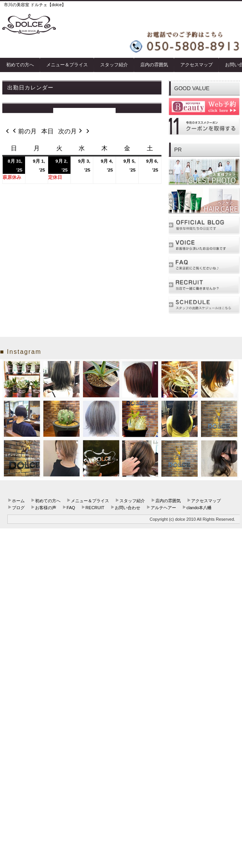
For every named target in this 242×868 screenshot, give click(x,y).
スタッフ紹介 (114, 65)
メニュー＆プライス (67, 65)
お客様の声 (46, 508)
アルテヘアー (163, 508)
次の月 (71, 131)
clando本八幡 (199, 508)
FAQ (71, 508)
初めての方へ (20, 65)
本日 (47, 131)
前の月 (24, 131)
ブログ (18, 508)
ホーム (18, 501)
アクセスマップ (197, 65)
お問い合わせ (128, 508)
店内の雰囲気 (154, 65)
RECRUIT (95, 508)
